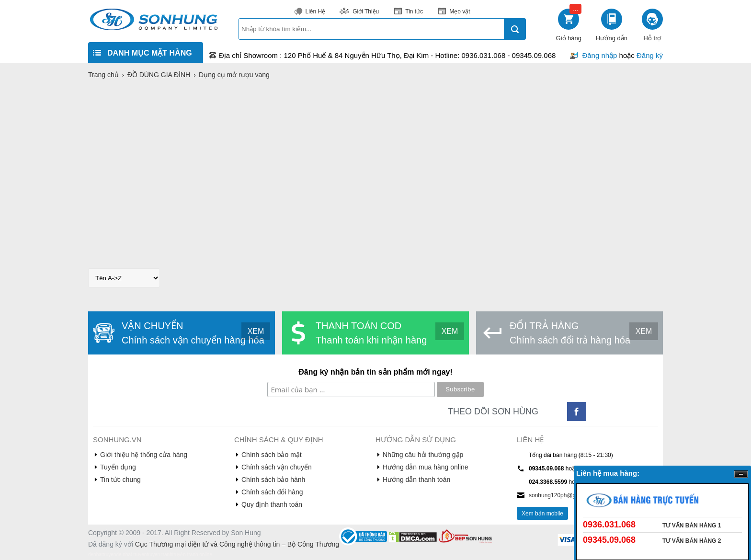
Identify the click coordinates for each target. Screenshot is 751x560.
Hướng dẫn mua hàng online (426, 467)
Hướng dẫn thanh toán (416, 480)
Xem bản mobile (542, 514)
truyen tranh (159, 554)
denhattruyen (102, 554)
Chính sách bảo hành (273, 480)
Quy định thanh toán (272, 504)
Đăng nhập (599, 55)
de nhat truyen (131, 554)
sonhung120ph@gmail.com (564, 495)
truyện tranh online (192, 554)
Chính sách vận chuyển (277, 467)
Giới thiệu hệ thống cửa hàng (144, 455)
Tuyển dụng (118, 467)
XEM (256, 331)
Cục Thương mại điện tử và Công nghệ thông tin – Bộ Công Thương (237, 544)
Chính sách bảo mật (272, 455)
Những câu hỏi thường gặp (423, 455)
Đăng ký (650, 55)
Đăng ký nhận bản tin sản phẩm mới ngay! (375, 372)
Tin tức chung (120, 480)
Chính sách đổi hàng (272, 492)
